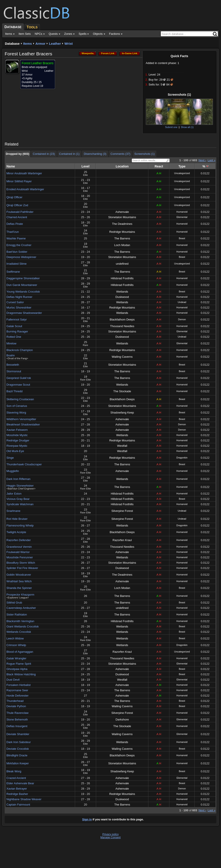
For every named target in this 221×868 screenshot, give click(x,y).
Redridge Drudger (18, 440)
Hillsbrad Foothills (122, 278)
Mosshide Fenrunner (20, 557)
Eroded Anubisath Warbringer (25, 189)
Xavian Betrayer (17, 789)
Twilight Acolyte (16, 532)
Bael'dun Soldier (17, 252)
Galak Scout (14, 326)
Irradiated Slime (16, 264)
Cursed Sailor (15, 302)
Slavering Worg (16, 413)
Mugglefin (13, 471)
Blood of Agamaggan (20, 652)
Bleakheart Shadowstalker (23, 424)
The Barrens (122, 238)
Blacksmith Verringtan (20, 621)
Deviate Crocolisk (18, 749)
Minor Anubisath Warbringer (24, 173)
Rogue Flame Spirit (19, 664)
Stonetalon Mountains (122, 217)
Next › (202, 160)
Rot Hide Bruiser (17, 519)
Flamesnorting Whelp (20, 525)
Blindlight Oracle (17, 755)
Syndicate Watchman (20, 504)
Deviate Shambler (18, 734)
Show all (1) (187, 127)
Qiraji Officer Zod (17, 205)
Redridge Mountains (122, 232)
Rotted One (14, 337)
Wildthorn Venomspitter (21, 419)
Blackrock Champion (20, 350)
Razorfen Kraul (122, 540)
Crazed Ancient (16, 778)
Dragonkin (182, 458)
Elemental (182, 217)
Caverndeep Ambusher (21, 608)
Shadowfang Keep (122, 413)
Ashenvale (122, 212)
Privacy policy (110, 834)
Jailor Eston (14, 494)
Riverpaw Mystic (17, 446)
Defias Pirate (15, 224)
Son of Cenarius (17, 406)
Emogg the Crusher (19, 245)
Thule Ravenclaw (17, 713)
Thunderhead (15, 701)
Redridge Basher (17, 794)
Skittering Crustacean (20, 399)
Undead (182, 302)
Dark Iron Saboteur (19, 742)
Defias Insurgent (17, 726)
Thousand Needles (122, 326)
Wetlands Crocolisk (19, 632)
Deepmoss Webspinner (21, 257)
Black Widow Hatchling (21, 674)
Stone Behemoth (17, 719)
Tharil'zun (13, 232)
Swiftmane (13, 272)
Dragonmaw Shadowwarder (24, 313)
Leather (55, 44)
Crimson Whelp (16, 645)
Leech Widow (15, 638)
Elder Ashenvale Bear (20, 783)
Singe (10, 458)
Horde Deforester (17, 696)
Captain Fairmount (18, 805)
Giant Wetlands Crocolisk (23, 626)
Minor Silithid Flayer (19, 181)
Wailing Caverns (122, 357)
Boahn (11, 355)
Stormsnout (14, 371)
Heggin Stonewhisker (20, 486)
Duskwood (122, 297)
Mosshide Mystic (17, 435)
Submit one (171, 127)
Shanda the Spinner (19, 588)
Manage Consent (110, 837)
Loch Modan (122, 245)
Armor (40, 44)
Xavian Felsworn (17, 430)
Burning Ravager (17, 331)
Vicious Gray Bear (18, 499)
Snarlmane (13, 511)
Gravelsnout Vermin (19, 547)
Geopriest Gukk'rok (19, 378)
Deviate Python (16, 706)
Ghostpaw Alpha (17, 669)
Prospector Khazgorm (20, 595)
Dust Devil (13, 680)
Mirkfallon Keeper (18, 763)
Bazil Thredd (15, 391)
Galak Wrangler (16, 658)
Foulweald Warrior (18, 552)
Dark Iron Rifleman (18, 479)
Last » (212, 160)
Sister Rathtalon (17, 615)
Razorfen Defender (19, 540)
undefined (122, 264)
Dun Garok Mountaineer (22, 285)
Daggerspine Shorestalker (23, 278)
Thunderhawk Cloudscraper (24, 464)
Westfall (122, 446)
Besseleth (13, 365)
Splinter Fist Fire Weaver (22, 568)
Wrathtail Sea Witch (19, 581)
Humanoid (182, 212)
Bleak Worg (14, 771)
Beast (182, 238)
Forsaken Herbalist (18, 685)
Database (12, 44)
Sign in (87, 819)
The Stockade (122, 391)
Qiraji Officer (14, 197)
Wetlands (122, 292)
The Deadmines (122, 224)
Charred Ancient (17, 217)
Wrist (69, 44)
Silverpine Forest (122, 511)
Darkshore (122, 719)
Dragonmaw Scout (18, 385)
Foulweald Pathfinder (20, 212)
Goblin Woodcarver (19, 575)
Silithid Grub (14, 603)
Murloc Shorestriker (19, 308)
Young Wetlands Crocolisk (23, 292)
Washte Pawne (16, 238)
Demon (182, 319)
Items (28, 44)
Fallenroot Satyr (17, 319)
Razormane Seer (17, 690)
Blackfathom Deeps (122, 319)
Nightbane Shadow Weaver (24, 799)
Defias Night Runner (19, 297)
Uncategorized (182, 173)
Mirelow (11, 343)
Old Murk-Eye (15, 451)
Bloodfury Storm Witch (21, 563)
